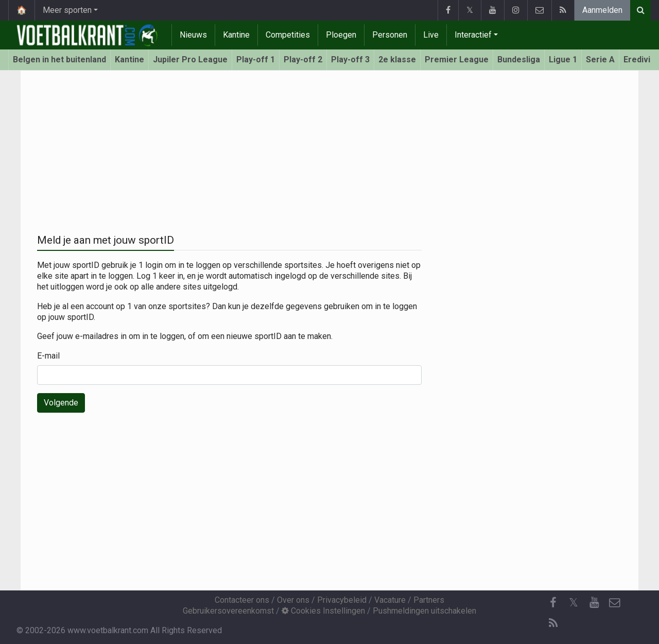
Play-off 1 (256, 60)
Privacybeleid (342, 600)
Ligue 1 (563, 60)
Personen (390, 35)
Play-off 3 (350, 60)
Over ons (293, 600)
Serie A (600, 60)
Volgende (61, 403)
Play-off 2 (303, 60)
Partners (429, 600)
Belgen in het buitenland (59, 60)
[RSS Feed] (553, 623)
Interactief (473, 35)
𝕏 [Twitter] (574, 603)
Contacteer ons (242, 600)
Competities (288, 35)
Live (431, 35)
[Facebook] (553, 603)
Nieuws (193, 35)
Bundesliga (519, 60)
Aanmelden (602, 10)
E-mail (48, 356)
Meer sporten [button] (67, 10)
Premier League (457, 60)
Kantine (236, 35)
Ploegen (341, 35)
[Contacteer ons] (615, 603)
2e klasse (397, 60)
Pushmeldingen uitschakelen (424, 611)
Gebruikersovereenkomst (228, 611)
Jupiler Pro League (190, 60)
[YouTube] (594, 603)
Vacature (390, 600)
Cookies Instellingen (323, 611)
